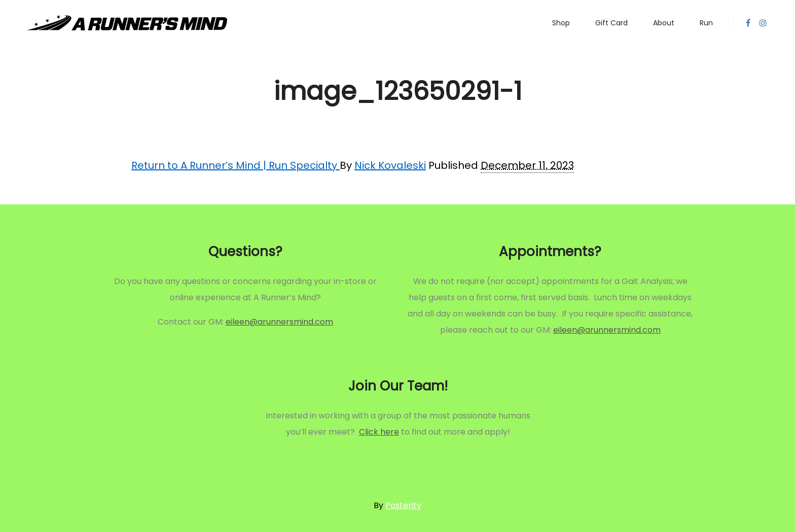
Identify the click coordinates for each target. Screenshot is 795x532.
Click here (379, 432)
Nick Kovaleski (390, 165)
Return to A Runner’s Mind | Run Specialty (236, 165)
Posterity (403, 505)
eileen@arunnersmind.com (279, 322)
